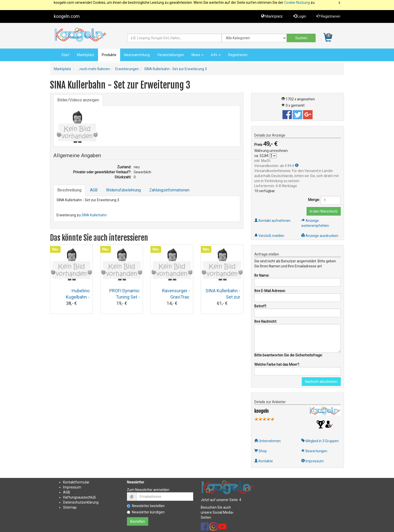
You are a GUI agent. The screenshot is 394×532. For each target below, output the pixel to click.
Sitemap (70, 507)
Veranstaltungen (171, 55)
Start (65, 55)
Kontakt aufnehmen (272, 221)
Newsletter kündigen (146, 512)
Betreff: (261, 306)
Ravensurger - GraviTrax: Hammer (176, 297)
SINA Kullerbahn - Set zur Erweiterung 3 (176, 69)
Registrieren (328, 16)
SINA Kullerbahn (94, 215)
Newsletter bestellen (146, 506)
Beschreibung (69, 190)
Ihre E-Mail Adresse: (270, 291)
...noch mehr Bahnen (94, 69)
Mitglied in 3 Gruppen (320, 441)
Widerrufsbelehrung (123, 190)
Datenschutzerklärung (81, 502)
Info (216, 55)
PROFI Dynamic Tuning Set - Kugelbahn (125, 297)
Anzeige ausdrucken (320, 236)
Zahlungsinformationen (169, 190)
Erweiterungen (127, 69)
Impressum (312, 461)
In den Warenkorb (324, 211)
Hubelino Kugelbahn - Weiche (78, 297)
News (198, 55)
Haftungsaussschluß (80, 497)
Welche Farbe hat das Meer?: (277, 364)
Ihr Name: (262, 275)
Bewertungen (314, 451)
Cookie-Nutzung (297, 3)
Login (300, 16)
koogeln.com (67, 16)
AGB (94, 190)
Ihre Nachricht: (266, 321)
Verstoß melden (269, 236)
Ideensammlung (137, 55)
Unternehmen (267, 441)
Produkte (109, 55)
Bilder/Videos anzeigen (78, 100)
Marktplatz (272, 16)
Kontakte (264, 461)
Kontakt (69, 482)
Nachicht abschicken (321, 382)
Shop (261, 451)
